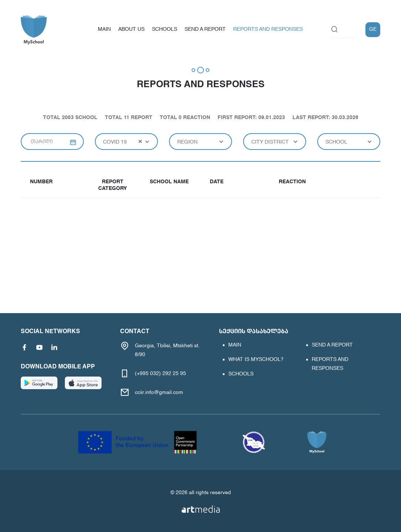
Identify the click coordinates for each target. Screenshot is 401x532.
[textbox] (201, 142)
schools (165, 29)
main (104, 29)
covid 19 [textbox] (115, 142)
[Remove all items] (140, 141)
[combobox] (126, 142)
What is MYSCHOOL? (256, 359)
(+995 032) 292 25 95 (160, 374)
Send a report (205, 29)
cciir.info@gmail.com (159, 393)
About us (131, 29)
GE (373, 29)
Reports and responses (268, 29)
